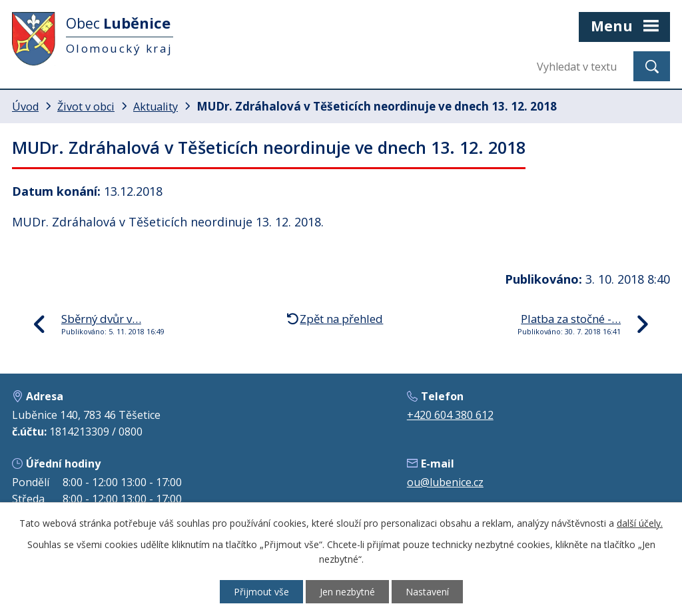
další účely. (640, 523)
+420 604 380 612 (450, 415)
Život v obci (86, 107)
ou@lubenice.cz (445, 482)
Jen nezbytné (347, 592)
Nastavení (427, 592)
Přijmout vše (261, 592)
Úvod (25, 107)
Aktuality (156, 107)
